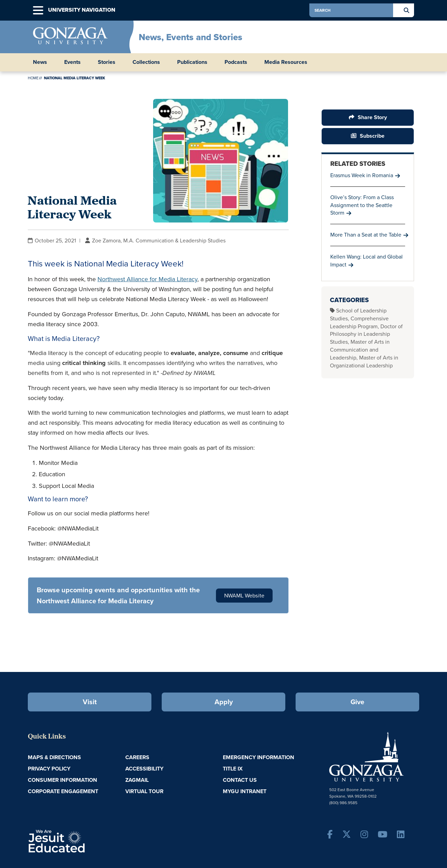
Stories (107, 62)
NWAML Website (244, 596)
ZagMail (137, 780)
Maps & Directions (54, 757)
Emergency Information (259, 757)
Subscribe (372, 136)
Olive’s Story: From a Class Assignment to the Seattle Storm (362, 205)
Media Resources (286, 62)
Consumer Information (62, 780)
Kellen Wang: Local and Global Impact (366, 261)
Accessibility (144, 769)
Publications (192, 62)
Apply (224, 702)
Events (72, 62)
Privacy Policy (49, 769)
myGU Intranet (245, 791)
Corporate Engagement (63, 791)
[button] (38, 10)
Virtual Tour (144, 791)
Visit (90, 702)
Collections (146, 62)
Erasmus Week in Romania (362, 175)
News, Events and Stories (191, 37)
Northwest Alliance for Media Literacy (147, 279)
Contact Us (240, 780)
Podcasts (236, 62)
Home (33, 78)
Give (357, 702)
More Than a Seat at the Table (366, 235)
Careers (137, 757)
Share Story (372, 117)
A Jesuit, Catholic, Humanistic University (86, 841)
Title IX (233, 769)
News (40, 62)
